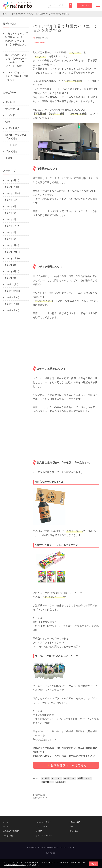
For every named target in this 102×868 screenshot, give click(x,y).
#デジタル (57, 778)
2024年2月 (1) (12, 239)
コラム (71, 826)
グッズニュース (42, 826)
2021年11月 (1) (12, 284)
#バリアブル (70, 778)
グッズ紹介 (11, 151)
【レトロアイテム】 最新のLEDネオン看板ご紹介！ (17, 76)
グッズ (6, 826)
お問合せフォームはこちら (68, 765)
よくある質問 (8, 836)
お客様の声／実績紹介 (11, 831)
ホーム (6, 822)
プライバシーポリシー (44, 836)
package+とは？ (75, 822)
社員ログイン (51, 853)
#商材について (84, 778)
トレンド (10, 115)
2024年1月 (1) (12, 245)
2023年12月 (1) (13, 252)
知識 (8, 122)
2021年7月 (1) (12, 304)
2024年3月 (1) (12, 232)
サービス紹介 (39, 42)
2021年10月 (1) (12, 291)
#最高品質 (60, 782)
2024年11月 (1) (12, 193)
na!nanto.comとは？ (43, 822)
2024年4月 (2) (12, 226)
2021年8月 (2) (12, 297)
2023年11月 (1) (12, 258)
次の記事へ (39, 798)
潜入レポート (12, 102)
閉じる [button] (94, 864)
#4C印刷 (46, 778)
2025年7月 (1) (12, 180)
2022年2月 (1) (12, 278)
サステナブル (12, 109)
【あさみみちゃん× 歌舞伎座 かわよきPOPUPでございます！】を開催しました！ (17, 41)
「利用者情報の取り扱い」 (14, 865)
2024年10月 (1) (13, 200)
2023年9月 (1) (12, 265)
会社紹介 (39, 831)
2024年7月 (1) (12, 213)
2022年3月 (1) (12, 271)
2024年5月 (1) (12, 219)
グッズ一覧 (84, 5)
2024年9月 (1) (12, 206)
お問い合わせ (73, 831)
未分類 (9, 158)
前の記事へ (41, 795)
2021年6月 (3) (12, 310)
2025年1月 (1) (12, 187)
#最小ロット (47, 782)
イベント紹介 (12, 128)
